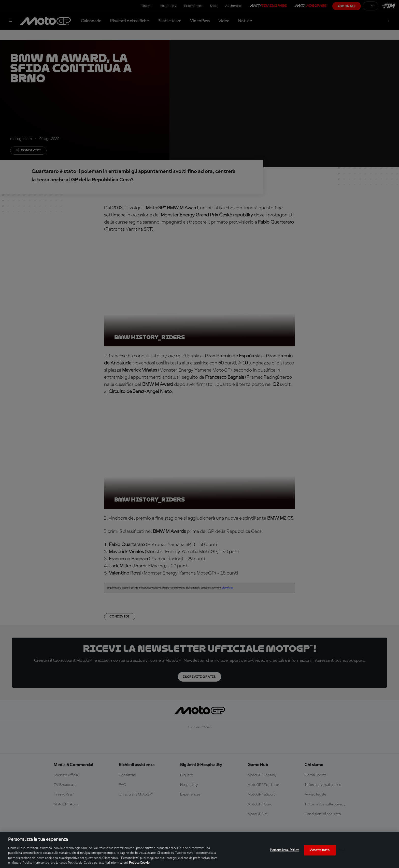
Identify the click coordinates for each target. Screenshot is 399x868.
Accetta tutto (320, 850)
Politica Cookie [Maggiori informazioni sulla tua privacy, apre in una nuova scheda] (139, 863)
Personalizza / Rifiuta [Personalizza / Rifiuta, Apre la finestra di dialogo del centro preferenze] (285, 850)
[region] (199, 850)
